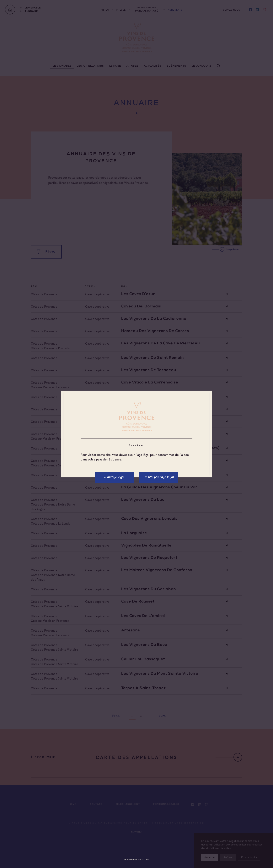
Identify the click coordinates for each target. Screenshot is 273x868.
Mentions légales (137, 860)
